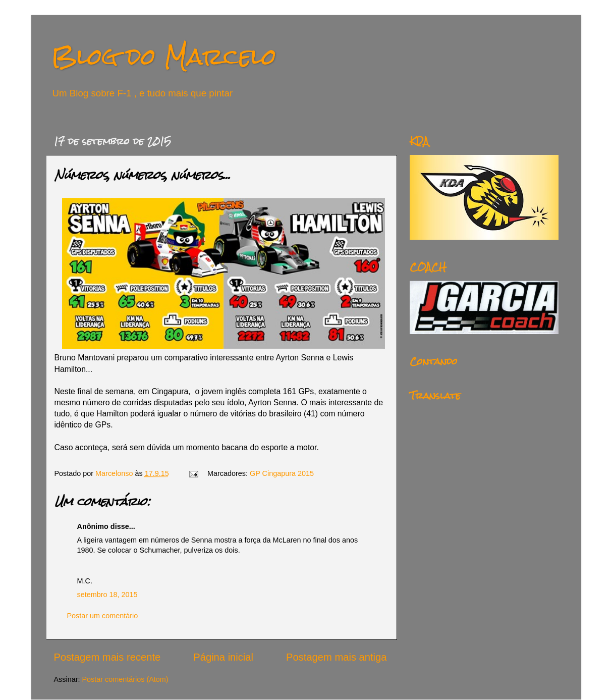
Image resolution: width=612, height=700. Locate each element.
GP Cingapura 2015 (282, 473)
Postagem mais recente (107, 657)
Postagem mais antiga (336, 657)
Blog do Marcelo (164, 56)
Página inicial (223, 657)
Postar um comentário (103, 616)
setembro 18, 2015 (107, 595)
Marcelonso (115, 473)
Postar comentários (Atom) (125, 679)
